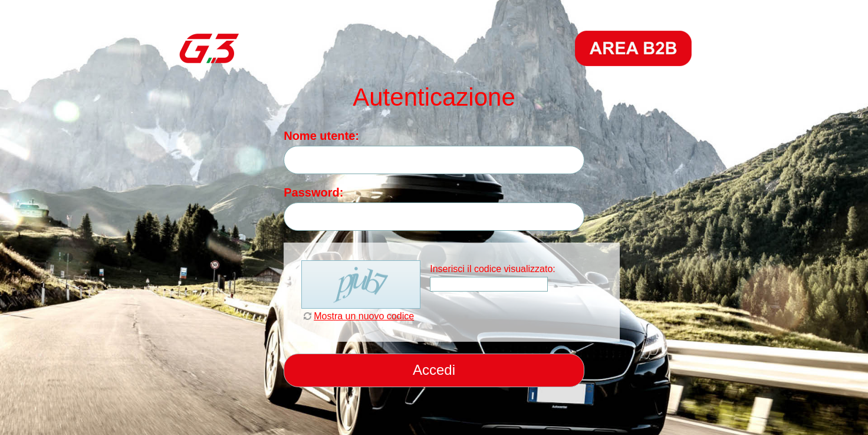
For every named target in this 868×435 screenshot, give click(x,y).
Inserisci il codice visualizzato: (493, 269)
